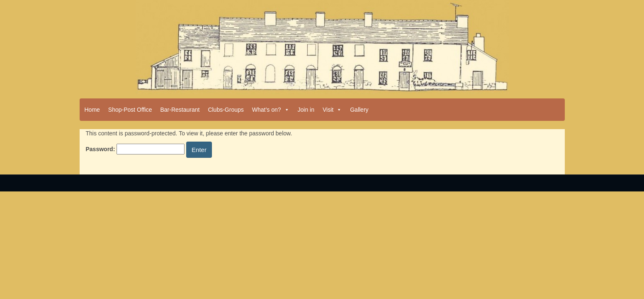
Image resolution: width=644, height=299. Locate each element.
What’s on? (271, 110)
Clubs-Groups (226, 110)
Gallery (359, 110)
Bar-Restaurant (180, 110)
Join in (306, 110)
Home (92, 110)
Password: (135, 149)
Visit (332, 110)
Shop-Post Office (130, 110)
